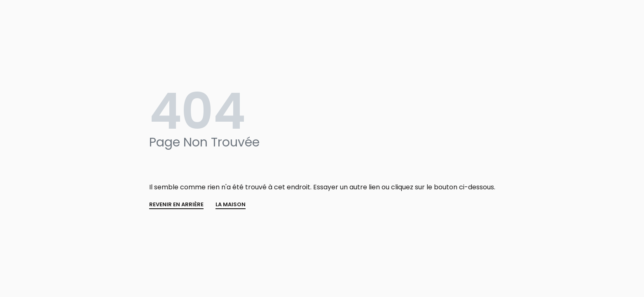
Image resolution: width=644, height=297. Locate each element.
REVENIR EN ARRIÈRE (176, 205)
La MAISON (231, 205)
